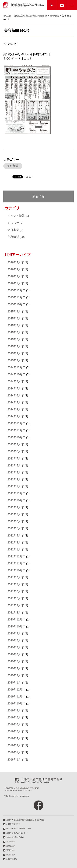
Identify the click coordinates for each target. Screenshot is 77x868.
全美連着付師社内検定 (15, 837)
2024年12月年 (16, 367)
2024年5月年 (16, 395)
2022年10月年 (16, 500)
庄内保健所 (11, 846)
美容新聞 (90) (16, 237)
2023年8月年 (16, 451)
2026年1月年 (16, 283)
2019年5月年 (16, 731)
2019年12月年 (16, 690)
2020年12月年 (16, 620)
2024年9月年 (16, 381)
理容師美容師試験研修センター (19, 828)
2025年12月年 (16, 290)
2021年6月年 (16, 591)
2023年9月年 (16, 444)
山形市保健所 (12, 859)
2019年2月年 (16, 745)
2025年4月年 (16, 346)
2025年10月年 (16, 304)
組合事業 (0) (15, 230)
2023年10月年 (16, 437)
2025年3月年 (16, 353)
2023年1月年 (16, 486)
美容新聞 (13, 166)
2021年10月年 (16, 570)
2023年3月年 (16, 479)
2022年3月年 (16, 543)
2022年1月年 (16, 550)
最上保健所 (11, 855)
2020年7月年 (16, 647)
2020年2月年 (16, 675)
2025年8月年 (16, 318)
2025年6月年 (16, 332)
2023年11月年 (16, 430)
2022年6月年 (16, 521)
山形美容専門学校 (13, 824)
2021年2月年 (16, 613)
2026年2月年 (16, 276)
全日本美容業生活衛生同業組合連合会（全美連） (26, 820)
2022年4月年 (16, 536)
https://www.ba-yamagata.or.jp (19, 796)
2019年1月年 (16, 752)
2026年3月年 (16, 269)
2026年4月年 (16, 262)
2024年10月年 (16, 374)
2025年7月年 (16, 325)
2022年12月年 (16, 493)
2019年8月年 (16, 717)
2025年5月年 (16, 339)
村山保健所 (11, 841)
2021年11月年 (16, 563)
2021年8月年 (16, 577)
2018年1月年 (16, 760)
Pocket (28, 177)
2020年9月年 (16, 633)
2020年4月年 (16, 668)
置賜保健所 (11, 850)
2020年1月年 (16, 683)
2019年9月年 (16, 710)
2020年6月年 (16, 654)
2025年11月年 (16, 297)
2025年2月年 (16, 360)
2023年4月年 (16, 473)
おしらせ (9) (15, 223)
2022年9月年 (16, 507)
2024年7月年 (16, 389)
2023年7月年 (16, 459)
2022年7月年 (16, 514)
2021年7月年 (16, 584)
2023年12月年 (16, 423)
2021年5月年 (16, 598)
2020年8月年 (16, 640)
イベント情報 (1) (18, 216)
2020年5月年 (16, 661)
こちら (28, 58)
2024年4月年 (16, 402)
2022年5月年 (16, 528)
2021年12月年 (16, 556)
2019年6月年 (16, 724)
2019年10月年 (16, 704)
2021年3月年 (16, 605)
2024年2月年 (16, 416)
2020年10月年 (16, 627)
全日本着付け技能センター (17, 833)
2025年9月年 (16, 312)
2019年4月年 (16, 738)
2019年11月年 (16, 697)
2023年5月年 (16, 466)
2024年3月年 (16, 409)
